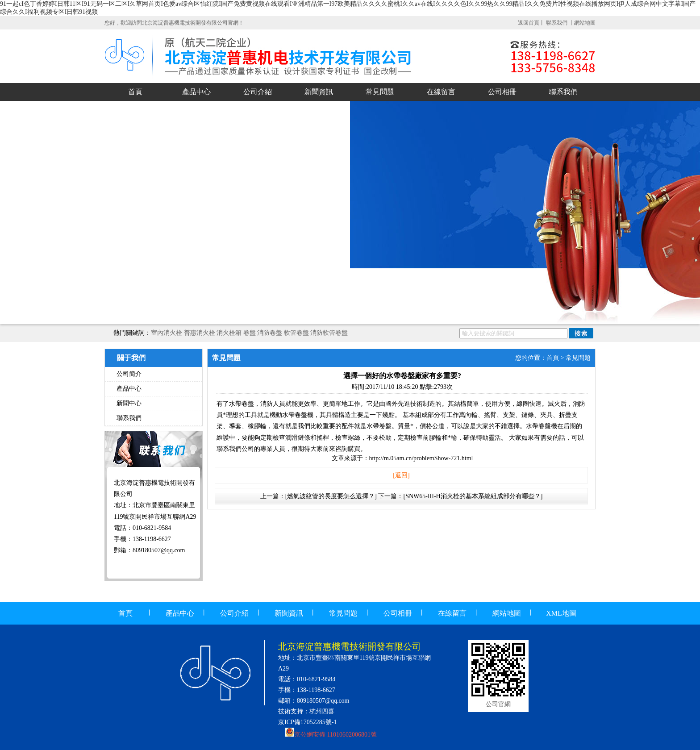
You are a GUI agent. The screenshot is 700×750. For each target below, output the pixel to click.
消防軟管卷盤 (329, 333)
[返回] (401, 475)
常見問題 (380, 92)
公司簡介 (129, 374)
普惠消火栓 (200, 333)
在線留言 (441, 92)
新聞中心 (129, 403)
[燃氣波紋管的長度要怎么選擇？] (331, 496)
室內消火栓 (167, 333)
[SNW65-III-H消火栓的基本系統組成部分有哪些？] (473, 496)
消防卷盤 (270, 333)
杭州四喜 (322, 711)
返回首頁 (529, 23)
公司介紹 (258, 92)
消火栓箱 (229, 333)
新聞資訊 (319, 92)
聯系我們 (557, 23)
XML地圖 (561, 613)
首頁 (135, 92)
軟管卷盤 (296, 333)
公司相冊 (502, 92)
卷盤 (250, 333)
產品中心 (196, 92)
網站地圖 (585, 23)
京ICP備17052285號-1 (307, 722)
